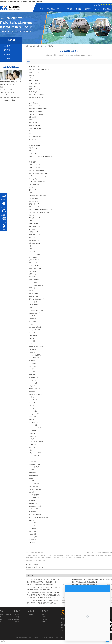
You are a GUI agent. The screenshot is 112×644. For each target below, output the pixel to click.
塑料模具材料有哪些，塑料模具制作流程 (39, 590)
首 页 (42, 9)
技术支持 (98, 9)
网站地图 (3, 641)
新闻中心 (43, 46)
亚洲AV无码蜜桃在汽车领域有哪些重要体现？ (85, 582)
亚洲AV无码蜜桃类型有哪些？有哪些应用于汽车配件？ (43, 582)
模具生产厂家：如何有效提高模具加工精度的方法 (41, 603)
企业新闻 (7, 46)
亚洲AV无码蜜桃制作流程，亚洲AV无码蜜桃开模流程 (42, 600)
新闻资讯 (88, 9)
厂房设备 (70, 9)
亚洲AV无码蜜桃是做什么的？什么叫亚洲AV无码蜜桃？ (43, 592)
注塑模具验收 (35, 564)
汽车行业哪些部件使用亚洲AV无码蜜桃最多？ (40, 585)
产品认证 (31, 614)
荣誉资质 (79, 9)
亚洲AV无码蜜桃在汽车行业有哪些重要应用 (84, 585)
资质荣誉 (45, 619)
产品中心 (60, 9)
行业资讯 (7, 50)
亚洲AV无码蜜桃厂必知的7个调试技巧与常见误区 (41, 598)
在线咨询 (4, 215)
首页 (38, 46)
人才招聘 (7, 58)
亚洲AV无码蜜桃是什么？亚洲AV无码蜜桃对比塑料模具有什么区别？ (89, 579)
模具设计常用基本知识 (38, 567)
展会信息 (7, 54)
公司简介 (45, 614)
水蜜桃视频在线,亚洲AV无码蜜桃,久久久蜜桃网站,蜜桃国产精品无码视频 (21, 2)
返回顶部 (4, 230)
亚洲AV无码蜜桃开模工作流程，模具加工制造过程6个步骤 (44, 587)
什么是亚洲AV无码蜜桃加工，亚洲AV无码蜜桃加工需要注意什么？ (44, 579)
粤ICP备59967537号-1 (62, 638)
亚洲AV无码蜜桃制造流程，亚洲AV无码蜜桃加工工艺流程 (44, 595)
